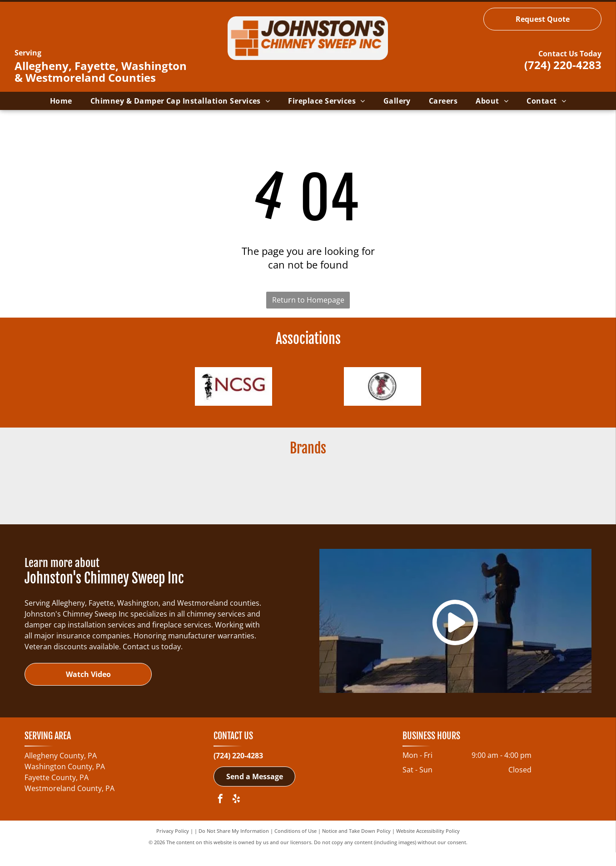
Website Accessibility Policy (428, 844)
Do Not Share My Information (234, 844)
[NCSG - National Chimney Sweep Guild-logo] (233, 390)
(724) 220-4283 (563, 65)
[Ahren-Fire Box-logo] (308, 500)
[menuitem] (61, 101)
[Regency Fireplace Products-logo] (219, 500)
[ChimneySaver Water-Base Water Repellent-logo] (397, 500)
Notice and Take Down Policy (356, 844)
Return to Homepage (308, 300)
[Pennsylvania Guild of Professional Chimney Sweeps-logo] (383, 390)
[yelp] (236, 814)
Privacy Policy (173, 844)
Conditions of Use (296, 844)
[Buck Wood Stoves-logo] (130, 500)
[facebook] (220, 814)
